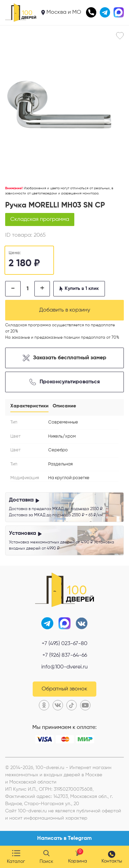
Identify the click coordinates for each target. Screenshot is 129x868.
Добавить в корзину (65, 310)
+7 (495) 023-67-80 (64, 644)
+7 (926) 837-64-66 (65, 655)
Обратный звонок (64, 689)
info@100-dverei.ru (64, 667)
